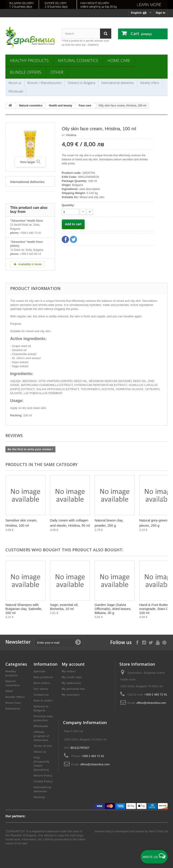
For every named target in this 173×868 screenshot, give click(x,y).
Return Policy (43, 776)
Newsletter (18, 642)
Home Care (119, 60)
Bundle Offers (26, 72)
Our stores (41, 689)
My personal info (73, 689)
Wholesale (16, 91)
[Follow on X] (151, 642)
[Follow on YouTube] (158, 642)
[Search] (106, 34)
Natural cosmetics (78, 60)
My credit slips (72, 677)
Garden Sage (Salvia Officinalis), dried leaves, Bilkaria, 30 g (113, 609)
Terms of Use (43, 746)
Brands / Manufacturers (45, 83)
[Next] (163, 499)
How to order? (43, 701)
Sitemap (39, 797)
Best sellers (42, 683)
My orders (69, 671)
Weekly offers (150, 83)
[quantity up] (83, 212)
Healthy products (29, 60)
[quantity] (71, 212)
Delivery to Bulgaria (82, 83)
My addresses (71, 683)
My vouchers (71, 695)
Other (57, 72)
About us (15, 83)
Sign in (160, 13)
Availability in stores (27, 264)
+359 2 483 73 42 (30, 233)
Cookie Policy (43, 781)
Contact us (41, 695)
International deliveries (118, 83)
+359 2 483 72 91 (156, 695)
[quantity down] (90, 212)
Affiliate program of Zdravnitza (41, 736)
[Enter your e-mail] (59, 643)
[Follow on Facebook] (137, 642)
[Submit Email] (78, 643)
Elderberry (13, 709)
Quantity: (68, 205)
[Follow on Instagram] (144, 642)
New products (43, 677)
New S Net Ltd (158, 831)
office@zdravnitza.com (151, 703)
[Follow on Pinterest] (164, 642)
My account (73, 664)
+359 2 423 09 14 (30, 254)
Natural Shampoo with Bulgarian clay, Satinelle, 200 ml (24, 609)
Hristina (71, 135)
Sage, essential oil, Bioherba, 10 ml (64, 607)
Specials (40, 671)
